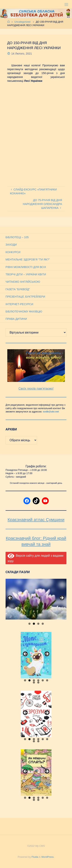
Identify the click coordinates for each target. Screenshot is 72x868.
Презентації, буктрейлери (25, 297)
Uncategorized (22, 22)
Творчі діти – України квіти (26, 274)
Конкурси (13, 252)
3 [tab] (38, 624)
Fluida (35, 857)
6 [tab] (47, 680)
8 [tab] (38, 682)
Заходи (11, 245)
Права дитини (16, 319)
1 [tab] (29, 624)
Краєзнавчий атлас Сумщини (36, 520)
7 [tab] (34, 682)
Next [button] (62, 598)
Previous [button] (10, 598)
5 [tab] (43, 680)
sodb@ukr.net (51, 412)
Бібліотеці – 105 (17, 237)
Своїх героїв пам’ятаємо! (36, 389)
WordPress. (48, 857)
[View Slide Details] (36, 599)
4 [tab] (43, 624)
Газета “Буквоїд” (18, 289)
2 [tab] (34, 624)
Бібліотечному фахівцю (24, 312)
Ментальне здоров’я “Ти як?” (28, 259)
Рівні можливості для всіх (26, 267)
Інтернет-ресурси (19, 304)
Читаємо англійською (23, 282)
